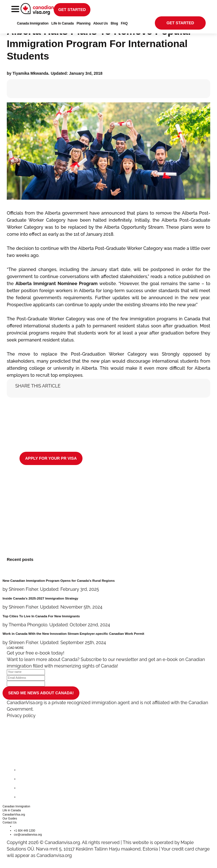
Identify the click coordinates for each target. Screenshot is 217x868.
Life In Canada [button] (63, 23)
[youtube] (23, 797)
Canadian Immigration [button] (16, 806)
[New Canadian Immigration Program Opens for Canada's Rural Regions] (108, 586)
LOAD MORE (15, 648)
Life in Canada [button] (12, 810)
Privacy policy (21, 716)
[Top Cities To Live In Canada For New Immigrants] (108, 621)
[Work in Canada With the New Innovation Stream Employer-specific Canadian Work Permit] (108, 639)
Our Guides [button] (10, 819)
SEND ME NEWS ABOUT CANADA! (41, 693)
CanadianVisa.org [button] (14, 815)
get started (72, 10)
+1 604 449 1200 (24, 831)
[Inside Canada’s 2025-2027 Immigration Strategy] (108, 603)
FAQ (124, 23)
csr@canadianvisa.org (28, 835)
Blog (114, 23)
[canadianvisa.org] (37, 9)
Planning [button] (83, 23)
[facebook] (23, 770)
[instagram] (23, 788)
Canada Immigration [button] (33, 23)
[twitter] (23, 779)
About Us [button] (101, 23)
